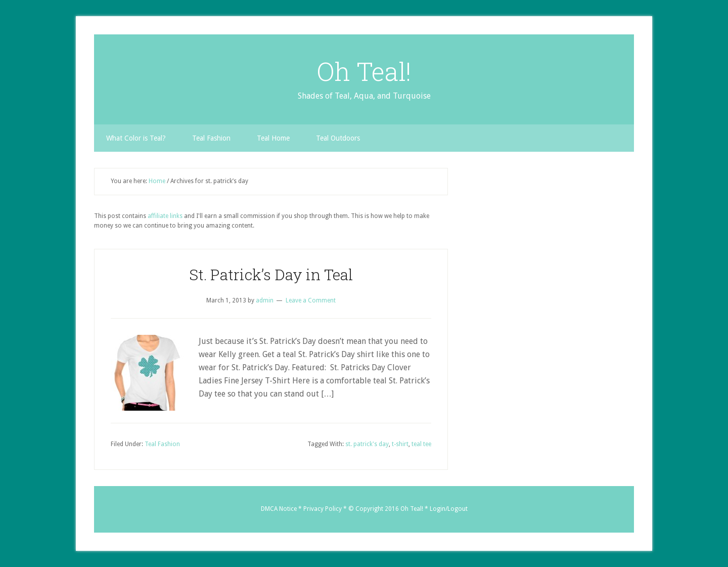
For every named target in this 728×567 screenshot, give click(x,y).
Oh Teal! (364, 71)
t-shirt (400, 444)
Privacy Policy (323, 509)
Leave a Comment (311, 300)
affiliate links (165, 216)
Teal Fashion (162, 444)
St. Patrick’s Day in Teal (271, 274)
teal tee (421, 444)
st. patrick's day (367, 444)
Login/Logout (449, 509)
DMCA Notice (279, 509)
